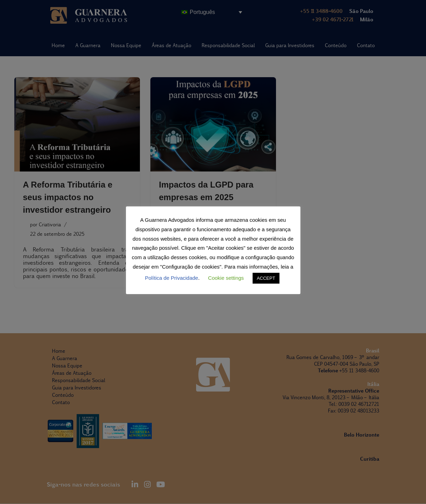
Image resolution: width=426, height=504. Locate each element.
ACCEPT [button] (266, 278)
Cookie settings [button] (226, 278)
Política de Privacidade (171, 278)
